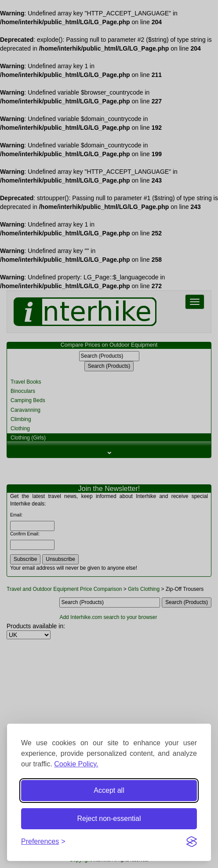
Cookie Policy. (76, 764)
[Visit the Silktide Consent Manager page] (192, 842)
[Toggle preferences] (43, 842)
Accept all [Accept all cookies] (109, 790)
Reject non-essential (109, 819)
